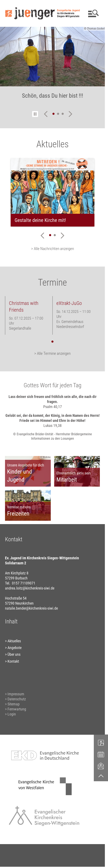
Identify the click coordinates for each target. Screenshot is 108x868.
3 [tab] (63, 114)
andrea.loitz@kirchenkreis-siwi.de (30, 588)
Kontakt (13, 661)
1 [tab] (53, 114)
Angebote (15, 648)
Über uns (14, 654)
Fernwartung (17, 709)
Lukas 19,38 (53, 426)
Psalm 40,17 (53, 407)
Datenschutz (17, 699)
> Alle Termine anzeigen (52, 353)
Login (12, 714)
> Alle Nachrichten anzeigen (53, 249)
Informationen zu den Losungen (53, 439)
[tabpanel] (53, 192)
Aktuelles (14, 641)
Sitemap (14, 704)
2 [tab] (58, 114)
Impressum (16, 694)
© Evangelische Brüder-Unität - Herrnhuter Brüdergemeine (53, 434)
